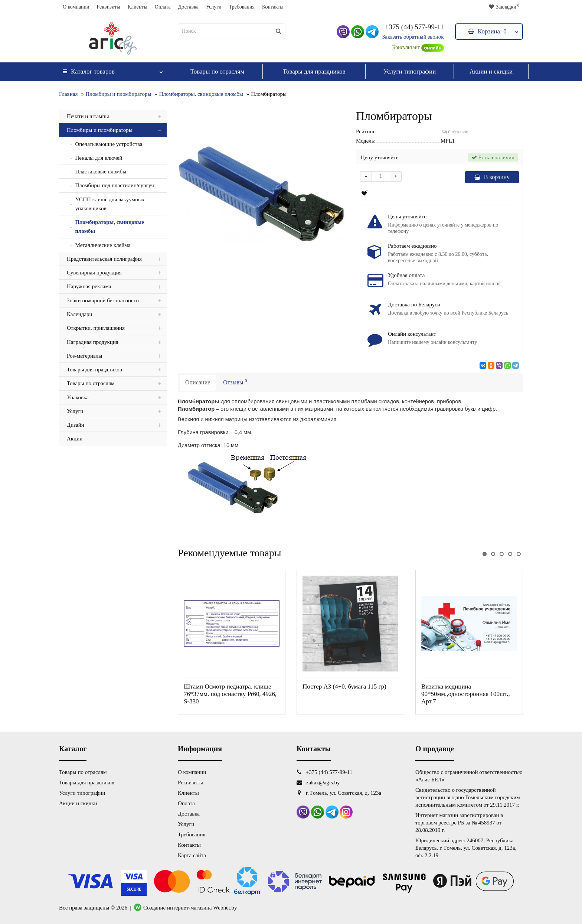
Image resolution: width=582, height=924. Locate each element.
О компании (76, 7)
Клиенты (138, 7)
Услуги (214, 7)
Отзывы (235, 382)
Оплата (163, 7)
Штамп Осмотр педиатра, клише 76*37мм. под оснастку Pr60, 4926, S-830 (230, 694)
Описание (198, 382)
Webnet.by (225, 908)
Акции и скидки (491, 71)
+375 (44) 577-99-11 (414, 27)
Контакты (273, 7)
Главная (68, 94)
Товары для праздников (314, 71)
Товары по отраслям (218, 71)
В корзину (492, 177)
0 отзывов (455, 132)
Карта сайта (192, 855)
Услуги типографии (410, 71)
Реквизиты (108, 7)
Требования (241, 7)
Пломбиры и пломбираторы (119, 94)
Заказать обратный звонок (413, 37)
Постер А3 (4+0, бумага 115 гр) (344, 687)
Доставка (188, 7)
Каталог (113, 70)
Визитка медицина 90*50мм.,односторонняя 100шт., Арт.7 (466, 694)
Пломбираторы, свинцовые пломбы (201, 94)
